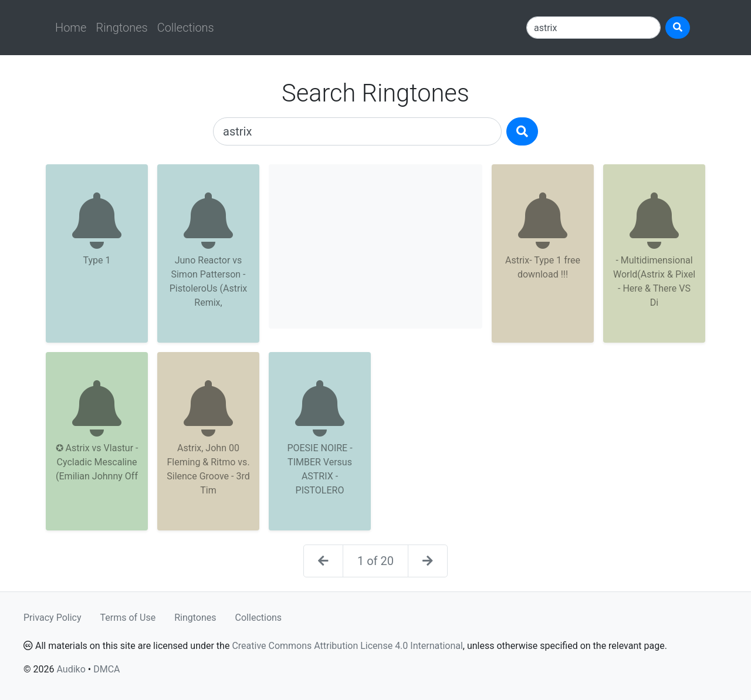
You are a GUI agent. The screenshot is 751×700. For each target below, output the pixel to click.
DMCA (106, 669)
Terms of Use (128, 618)
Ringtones (121, 28)
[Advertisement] (375, 246)
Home (71, 28)
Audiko (71, 669)
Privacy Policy (53, 618)
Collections (186, 28)
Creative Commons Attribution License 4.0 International (347, 646)
